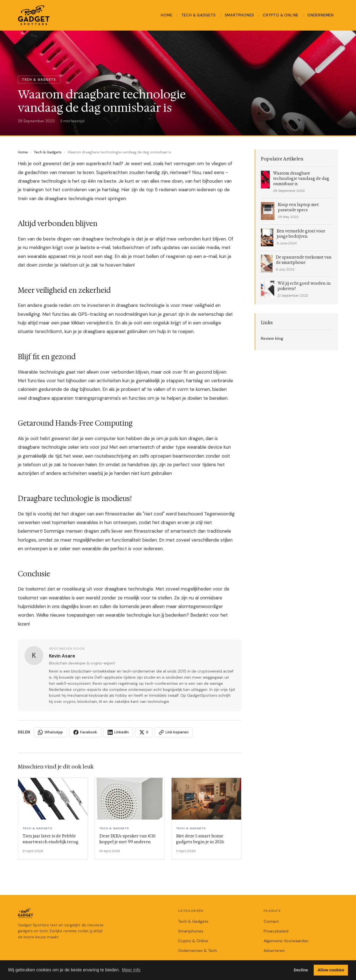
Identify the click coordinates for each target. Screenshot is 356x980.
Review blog (272, 338)
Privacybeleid (276, 931)
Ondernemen (321, 15)
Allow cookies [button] (331, 970)
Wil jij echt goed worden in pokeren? (304, 286)
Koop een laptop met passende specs (298, 207)
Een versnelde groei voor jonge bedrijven (301, 234)
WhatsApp (50, 732)
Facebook (85, 732)
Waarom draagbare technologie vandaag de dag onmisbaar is (301, 179)
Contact (271, 921)
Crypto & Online (281, 15)
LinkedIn (118, 732)
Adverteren (274, 951)
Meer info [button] (131, 970)
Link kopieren (174, 732)
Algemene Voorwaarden (286, 941)
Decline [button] (301, 970)
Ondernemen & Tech (197, 951)
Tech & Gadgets (199, 15)
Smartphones (239, 15)
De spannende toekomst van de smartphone (304, 260)
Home (166, 15)
